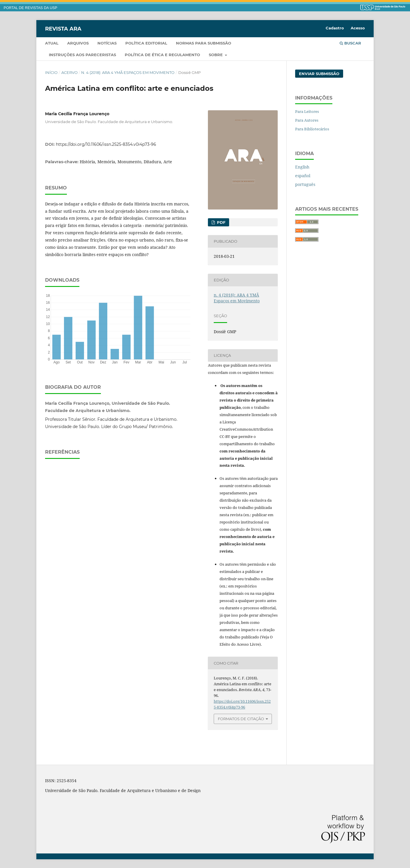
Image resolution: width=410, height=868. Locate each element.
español (303, 176)
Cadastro (335, 28)
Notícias (107, 43)
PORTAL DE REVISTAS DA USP (31, 8)
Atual (52, 43)
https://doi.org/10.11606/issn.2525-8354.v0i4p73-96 (106, 144)
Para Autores (307, 120)
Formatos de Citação (241, 719)
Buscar (350, 43)
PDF (221, 222)
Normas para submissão (204, 43)
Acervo (69, 72)
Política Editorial (146, 43)
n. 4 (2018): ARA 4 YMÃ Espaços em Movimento (128, 72)
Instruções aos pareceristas (82, 55)
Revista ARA (63, 29)
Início (51, 72)
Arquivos (78, 43)
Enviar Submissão (319, 74)
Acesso (358, 28)
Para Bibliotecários (312, 129)
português (305, 184)
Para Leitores (307, 111)
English (302, 167)
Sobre (216, 55)
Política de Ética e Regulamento (162, 55)
